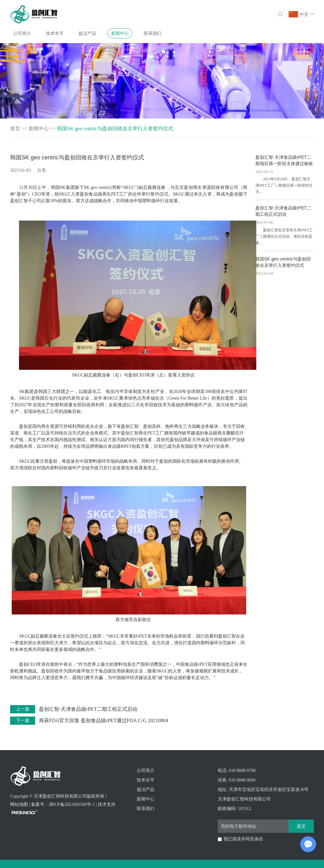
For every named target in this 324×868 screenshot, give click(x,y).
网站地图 (19, 804)
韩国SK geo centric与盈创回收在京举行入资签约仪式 (115, 129)
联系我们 (153, 33)
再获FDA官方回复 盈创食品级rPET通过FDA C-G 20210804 (103, 720)
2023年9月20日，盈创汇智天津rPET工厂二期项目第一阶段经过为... (284, 185)
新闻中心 (120, 33)
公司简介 (22, 33)
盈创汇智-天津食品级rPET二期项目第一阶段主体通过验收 (284, 160)
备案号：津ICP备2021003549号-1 (63, 804)
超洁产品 (87, 33)
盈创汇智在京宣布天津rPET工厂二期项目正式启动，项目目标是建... (284, 236)
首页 (15, 129)
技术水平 (55, 33)
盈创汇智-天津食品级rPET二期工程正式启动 (88, 709)
